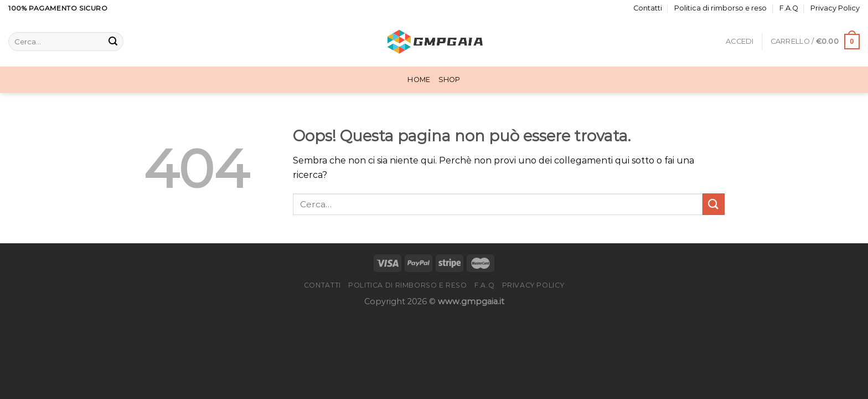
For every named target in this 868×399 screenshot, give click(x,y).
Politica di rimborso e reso (720, 8)
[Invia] (113, 42)
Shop (449, 80)
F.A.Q (789, 8)
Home (419, 80)
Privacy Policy (835, 8)
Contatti (648, 8)
